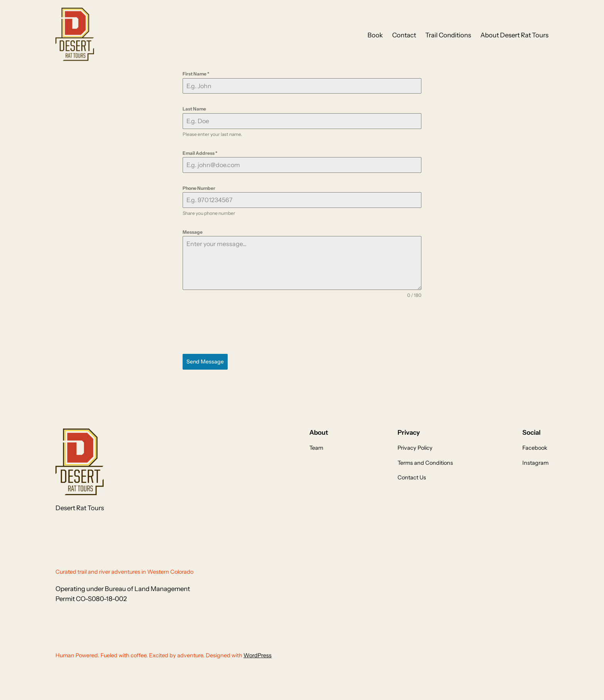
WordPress (258, 655)
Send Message (205, 362)
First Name (196, 74)
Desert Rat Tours (80, 508)
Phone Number (199, 188)
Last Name (194, 109)
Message (193, 232)
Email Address (200, 153)
